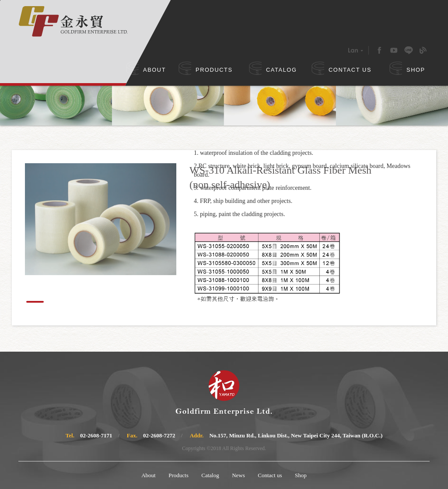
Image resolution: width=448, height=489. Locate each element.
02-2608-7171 (96, 435)
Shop (301, 475)
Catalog (210, 475)
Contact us (270, 475)
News (238, 475)
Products (178, 475)
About (149, 475)
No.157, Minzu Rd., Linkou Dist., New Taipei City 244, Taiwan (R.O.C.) (296, 435)
